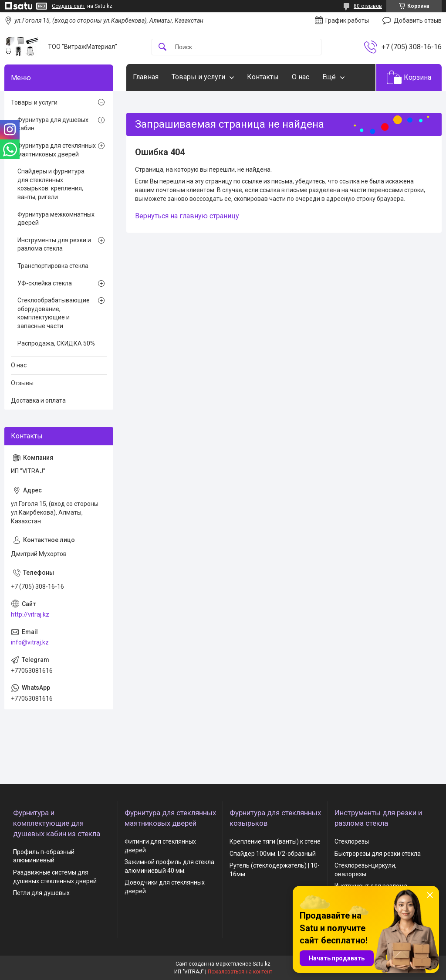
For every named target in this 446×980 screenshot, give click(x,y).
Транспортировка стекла (53, 266)
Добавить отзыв (418, 20)
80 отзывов (368, 6)
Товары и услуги (198, 77)
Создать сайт (68, 6)
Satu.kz (262, 964)
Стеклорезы (352, 841)
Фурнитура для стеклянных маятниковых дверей (57, 150)
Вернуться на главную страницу (187, 216)
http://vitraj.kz (30, 614)
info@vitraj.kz (30, 642)
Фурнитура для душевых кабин (53, 124)
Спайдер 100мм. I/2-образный (273, 854)
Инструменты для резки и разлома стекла (54, 244)
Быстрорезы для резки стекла (378, 854)
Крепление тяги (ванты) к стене (275, 841)
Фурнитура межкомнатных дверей (56, 219)
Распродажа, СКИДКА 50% (56, 343)
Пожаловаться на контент (240, 972)
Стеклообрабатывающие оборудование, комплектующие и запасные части (54, 313)
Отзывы (22, 383)
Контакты (263, 77)
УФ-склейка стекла (45, 283)
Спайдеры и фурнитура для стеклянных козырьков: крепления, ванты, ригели (51, 184)
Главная (146, 77)
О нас (301, 77)
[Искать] (162, 47)
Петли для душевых (41, 893)
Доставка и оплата (38, 400)
